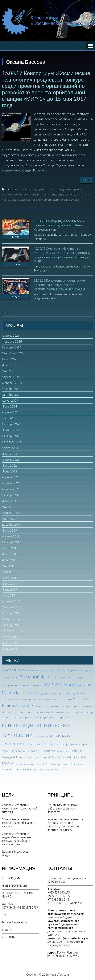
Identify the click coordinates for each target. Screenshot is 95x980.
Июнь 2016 (10, 649)
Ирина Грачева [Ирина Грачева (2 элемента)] (59, 678)
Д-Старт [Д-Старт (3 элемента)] (15, 678)
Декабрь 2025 (12, 347)
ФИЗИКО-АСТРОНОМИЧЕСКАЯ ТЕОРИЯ (20, 906)
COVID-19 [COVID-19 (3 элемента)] (23, 670)
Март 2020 (9, 519)
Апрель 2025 (11, 377)
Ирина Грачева (46, 189)
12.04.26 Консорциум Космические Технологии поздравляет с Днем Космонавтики (59, 225)
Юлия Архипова (70, 200)
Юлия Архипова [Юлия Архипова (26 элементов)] (19, 705)
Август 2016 (10, 637)
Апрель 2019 (11, 536)
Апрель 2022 (11, 477)
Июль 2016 (9, 643)
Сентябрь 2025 (12, 353)
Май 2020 (8, 507)
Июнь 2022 (10, 471)
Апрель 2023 (11, 460)
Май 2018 (8, 566)
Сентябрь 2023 (12, 442)
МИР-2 (6, 200)
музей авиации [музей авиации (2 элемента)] (63, 751)
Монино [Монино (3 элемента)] (78, 699)
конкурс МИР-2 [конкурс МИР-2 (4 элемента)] (64, 717)
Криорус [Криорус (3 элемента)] (38, 686)
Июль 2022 (9, 465)
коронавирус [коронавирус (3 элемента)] (41, 736)
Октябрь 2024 (12, 395)
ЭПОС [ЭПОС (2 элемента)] (86, 699)
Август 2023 (10, 448)
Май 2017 (8, 595)
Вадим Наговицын (25, 189)
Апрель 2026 (11, 335)
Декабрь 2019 (12, 524)
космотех (70, 195)
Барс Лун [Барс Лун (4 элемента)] (56, 670)
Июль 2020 (9, 501)
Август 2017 (10, 578)
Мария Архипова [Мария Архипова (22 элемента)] (74, 685)
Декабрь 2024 (12, 389)
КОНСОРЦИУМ (11, 878)
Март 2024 (9, 418)
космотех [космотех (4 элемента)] (49, 751)
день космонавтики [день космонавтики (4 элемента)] (48, 706)
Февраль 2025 (12, 383)
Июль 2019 (9, 530)
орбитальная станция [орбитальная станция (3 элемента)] (35, 758)
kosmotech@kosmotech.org (66, 938)
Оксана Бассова (20, 200)
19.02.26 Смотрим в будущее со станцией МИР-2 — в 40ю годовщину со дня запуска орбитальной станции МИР (62, 255)
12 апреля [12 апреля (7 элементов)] (9, 670)
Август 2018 (10, 548)
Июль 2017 (9, 584)
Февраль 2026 (12, 341)
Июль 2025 (9, 365)
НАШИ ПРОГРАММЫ (14, 886)
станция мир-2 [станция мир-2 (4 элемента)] (31, 769)
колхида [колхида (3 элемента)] (41, 718)
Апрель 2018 (11, 572)
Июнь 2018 (10, 560)
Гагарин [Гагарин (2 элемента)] (6, 678)
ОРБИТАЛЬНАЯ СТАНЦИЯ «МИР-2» (17, 895)
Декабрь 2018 (12, 542)
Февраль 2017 (12, 607)
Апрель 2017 (11, 601)
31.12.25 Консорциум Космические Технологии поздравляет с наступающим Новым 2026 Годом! (60, 285)
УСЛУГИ (7, 930)
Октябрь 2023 (12, 436)
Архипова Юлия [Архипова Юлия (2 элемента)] (36, 670)
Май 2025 (8, 371)
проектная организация (45, 200)
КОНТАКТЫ (9, 937)
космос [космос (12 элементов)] (36, 750)
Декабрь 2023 (12, 424)
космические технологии (48, 195)
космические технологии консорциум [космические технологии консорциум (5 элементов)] (49, 744)
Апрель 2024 (11, 412)
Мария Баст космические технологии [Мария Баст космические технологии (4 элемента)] (49, 699)
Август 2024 (10, 400)
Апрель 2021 (11, 483)
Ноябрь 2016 (11, 619)
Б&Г (4, 915)
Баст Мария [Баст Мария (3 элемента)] (69, 670)
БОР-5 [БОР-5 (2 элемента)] (47, 670)
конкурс (61, 189)
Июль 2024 (9, 406)
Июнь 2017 (10, 589)
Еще (86, 180)
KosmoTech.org (59, 974)
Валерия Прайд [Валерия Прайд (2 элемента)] (84, 670)
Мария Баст (83, 195)
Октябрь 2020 (12, 495)
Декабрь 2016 (12, 613)
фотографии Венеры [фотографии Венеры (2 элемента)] (50, 770)
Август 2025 (10, 359)
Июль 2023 (9, 454)
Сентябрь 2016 (12, 631)
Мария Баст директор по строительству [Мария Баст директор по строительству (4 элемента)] (50, 693)
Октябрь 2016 (12, 625)
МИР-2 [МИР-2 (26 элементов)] (50, 685)
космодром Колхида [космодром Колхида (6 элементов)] (16, 751)
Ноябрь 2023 (11, 430)
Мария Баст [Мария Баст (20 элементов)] (13, 693)
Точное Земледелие (14, 922)
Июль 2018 (9, 554)
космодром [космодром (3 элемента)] (81, 744)
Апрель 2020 (11, 513)
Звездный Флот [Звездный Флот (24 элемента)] (36, 677)
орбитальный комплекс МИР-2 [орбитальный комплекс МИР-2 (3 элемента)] (31, 764)
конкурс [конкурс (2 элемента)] (50, 718)
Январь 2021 (11, 489)
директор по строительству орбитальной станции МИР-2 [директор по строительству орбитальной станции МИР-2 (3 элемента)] (48, 712)
